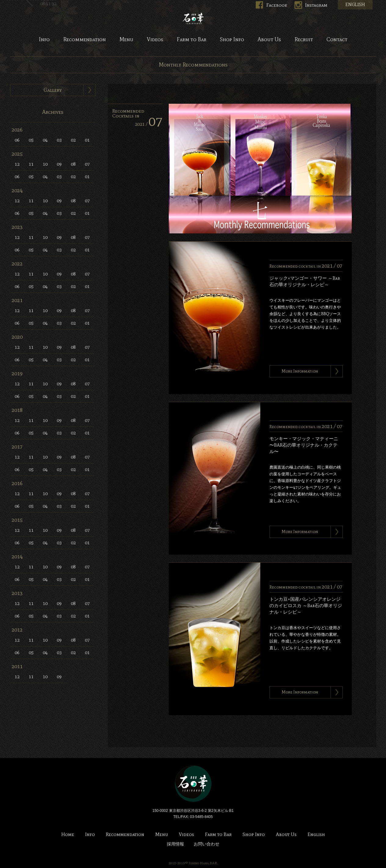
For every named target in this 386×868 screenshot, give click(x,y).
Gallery (53, 90)
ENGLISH (355, 5)
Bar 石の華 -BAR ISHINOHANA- (193, 18)
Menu (126, 40)
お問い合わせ (207, 844)
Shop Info (232, 40)
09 (59, 164)
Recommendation (85, 40)
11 (31, 164)
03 (59, 140)
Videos (155, 40)
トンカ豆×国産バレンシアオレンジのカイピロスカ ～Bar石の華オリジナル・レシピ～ (306, 606)
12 (17, 164)
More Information (300, 371)
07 (87, 164)
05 (31, 140)
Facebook (277, 5)
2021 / (149, 124)
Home (68, 835)
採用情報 (175, 844)
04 (45, 140)
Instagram (316, 5)
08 (73, 164)
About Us (269, 40)
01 (87, 140)
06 (17, 140)
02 (73, 140)
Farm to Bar (191, 40)
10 (45, 164)
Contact (337, 40)
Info (44, 40)
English (316, 835)
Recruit (304, 40)
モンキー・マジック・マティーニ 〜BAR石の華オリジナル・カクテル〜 (304, 445)
